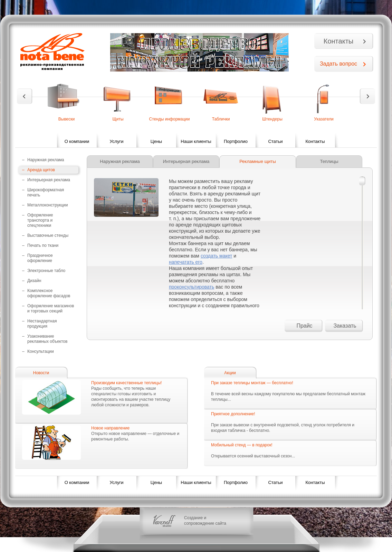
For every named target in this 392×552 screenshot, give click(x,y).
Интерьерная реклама (186, 161)
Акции (230, 373)
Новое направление (110, 428)
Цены (156, 141)
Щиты (118, 119)
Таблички (221, 119)
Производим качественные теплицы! (126, 383)
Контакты (338, 41)
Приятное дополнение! (233, 414)
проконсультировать (192, 287)
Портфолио (236, 141)
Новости (41, 373)
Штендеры (272, 119)
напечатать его (186, 262)
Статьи (275, 141)
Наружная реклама (120, 161)
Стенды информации (169, 119)
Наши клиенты (196, 141)
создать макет (217, 256)
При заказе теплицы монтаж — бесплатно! (252, 383)
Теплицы (329, 161)
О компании (77, 141)
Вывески (67, 119)
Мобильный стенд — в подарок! (242, 445)
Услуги (117, 141)
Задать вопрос (338, 64)
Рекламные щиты (258, 161)
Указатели (324, 119)
